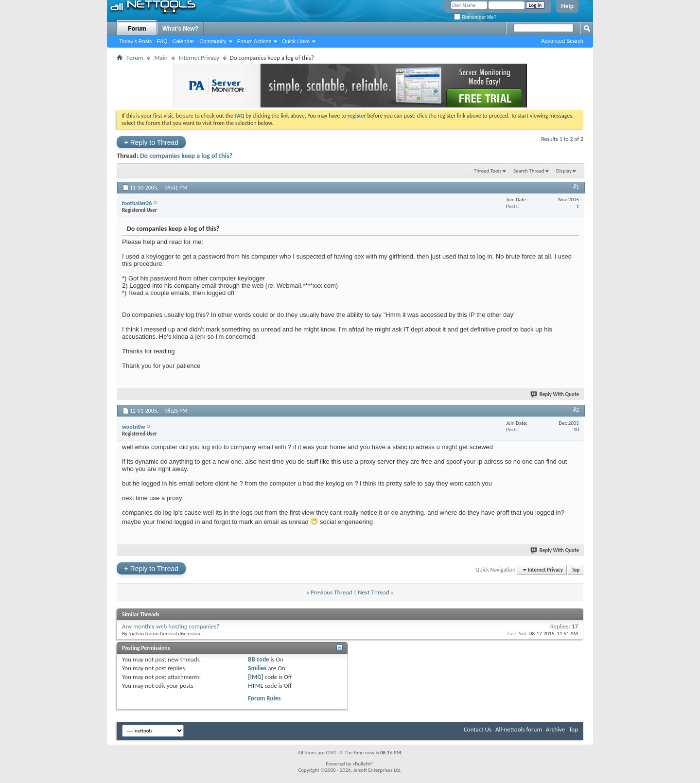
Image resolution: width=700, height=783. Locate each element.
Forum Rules (264, 698)
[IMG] (256, 677)
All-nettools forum (519, 729)
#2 (576, 410)
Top (576, 570)
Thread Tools (488, 171)
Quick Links (296, 41)
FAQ (162, 41)
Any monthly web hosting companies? (171, 626)
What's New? (180, 29)
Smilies (257, 668)
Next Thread (374, 592)
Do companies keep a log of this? (186, 156)
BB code (258, 659)
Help (567, 6)
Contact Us (478, 729)
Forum (137, 29)
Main (161, 58)
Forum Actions (254, 41)
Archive (555, 729)
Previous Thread (331, 592)
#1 (576, 187)
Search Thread (529, 171)
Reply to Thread (151, 142)
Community (213, 41)
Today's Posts (136, 41)
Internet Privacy (199, 58)
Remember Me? (475, 17)
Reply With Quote (555, 394)
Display (564, 171)
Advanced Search (562, 41)
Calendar (184, 41)
